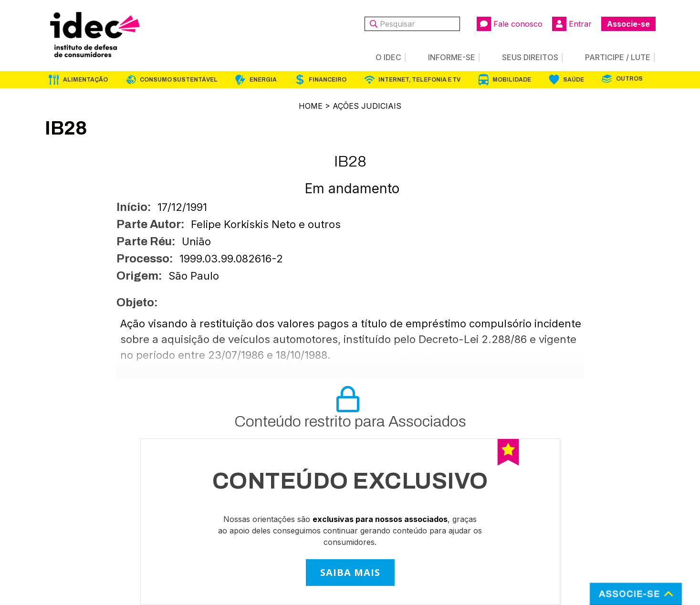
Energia (263, 80)
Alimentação (85, 80)
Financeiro (328, 80)
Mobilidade (512, 80)
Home (311, 106)
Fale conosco (510, 24)
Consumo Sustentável (179, 80)
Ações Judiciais (367, 106)
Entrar (572, 24)
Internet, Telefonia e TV (419, 80)
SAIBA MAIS (350, 572)
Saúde (574, 80)
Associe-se (628, 24)
